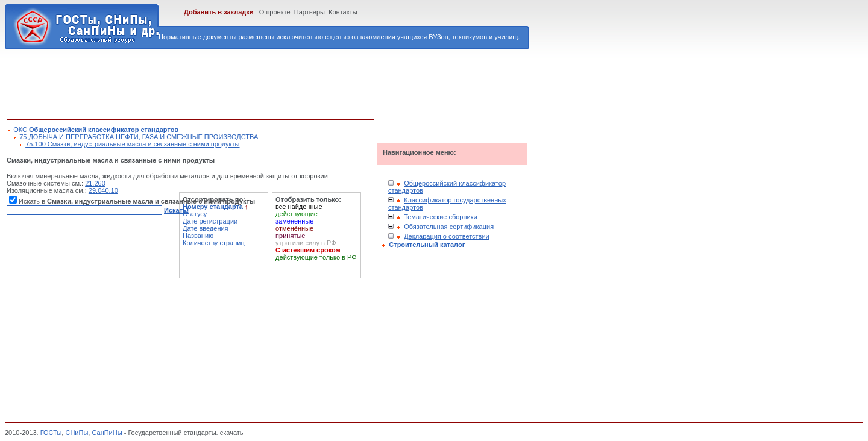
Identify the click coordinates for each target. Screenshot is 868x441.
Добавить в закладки (219, 12)
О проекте (275, 12)
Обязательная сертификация (449, 227)
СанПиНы (107, 433)
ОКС (96, 130)
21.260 (95, 183)
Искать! (176, 210)
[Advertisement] (226, 82)
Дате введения (206, 228)
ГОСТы (51, 433)
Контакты (343, 12)
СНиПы (77, 433)
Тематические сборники (441, 217)
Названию (198, 236)
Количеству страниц (214, 243)
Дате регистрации (210, 221)
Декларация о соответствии (447, 236)
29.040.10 (103, 190)
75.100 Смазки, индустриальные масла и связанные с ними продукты (132, 144)
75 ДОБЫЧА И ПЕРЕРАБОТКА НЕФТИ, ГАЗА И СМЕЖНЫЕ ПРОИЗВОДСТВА (139, 137)
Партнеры (310, 12)
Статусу (195, 214)
